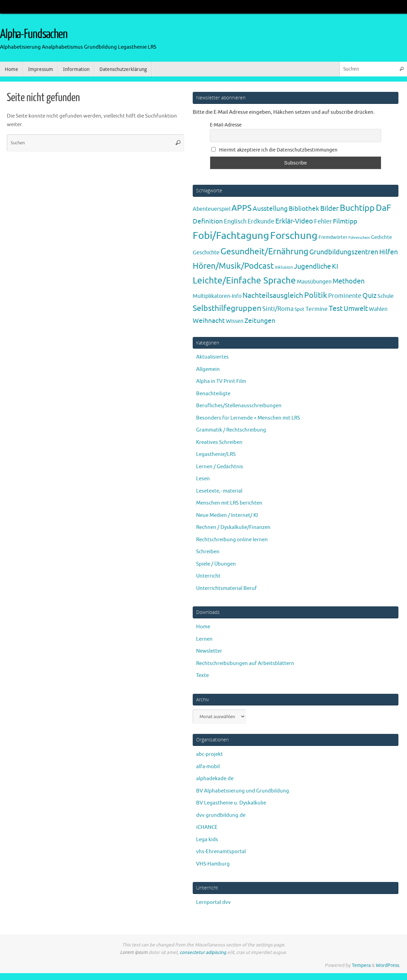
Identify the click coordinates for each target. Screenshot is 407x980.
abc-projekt (210, 754)
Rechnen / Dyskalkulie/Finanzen (233, 527)
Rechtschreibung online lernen (232, 540)
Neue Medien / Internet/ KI (227, 515)
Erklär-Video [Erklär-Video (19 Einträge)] (294, 221)
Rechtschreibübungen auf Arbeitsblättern (245, 663)
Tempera (361, 965)
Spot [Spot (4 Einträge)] (300, 309)
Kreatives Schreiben (219, 442)
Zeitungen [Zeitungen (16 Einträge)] (260, 321)
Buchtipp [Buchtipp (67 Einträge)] (357, 208)
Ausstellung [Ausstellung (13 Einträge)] (270, 209)
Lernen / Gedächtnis (220, 467)
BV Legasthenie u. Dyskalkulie (231, 803)
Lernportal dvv (213, 902)
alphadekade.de (215, 779)
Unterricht (208, 576)
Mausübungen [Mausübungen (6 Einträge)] (314, 282)
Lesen (203, 479)
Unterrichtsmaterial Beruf (226, 588)
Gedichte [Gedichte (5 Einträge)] (381, 237)
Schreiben (208, 552)
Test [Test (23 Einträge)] (336, 308)
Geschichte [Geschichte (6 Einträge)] (206, 253)
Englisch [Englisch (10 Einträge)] (235, 221)
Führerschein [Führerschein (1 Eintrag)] (359, 238)
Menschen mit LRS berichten (229, 503)
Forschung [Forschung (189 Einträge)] (294, 236)
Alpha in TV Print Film (221, 381)
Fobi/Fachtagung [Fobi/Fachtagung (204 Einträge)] (231, 236)
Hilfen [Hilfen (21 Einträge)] (388, 252)
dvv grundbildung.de (221, 815)
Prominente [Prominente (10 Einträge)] (345, 296)
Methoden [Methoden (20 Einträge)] (349, 281)
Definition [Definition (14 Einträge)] (208, 221)
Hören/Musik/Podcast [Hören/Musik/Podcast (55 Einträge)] (233, 266)
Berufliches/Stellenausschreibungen (239, 406)
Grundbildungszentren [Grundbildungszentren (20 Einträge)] (344, 252)
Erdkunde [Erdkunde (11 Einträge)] (261, 221)
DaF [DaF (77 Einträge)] (383, 208)
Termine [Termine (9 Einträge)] (317, 309)
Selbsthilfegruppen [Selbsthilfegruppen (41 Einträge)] (227, 308)
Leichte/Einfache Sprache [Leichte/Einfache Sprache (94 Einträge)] (244, 281)
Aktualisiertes (212, 357)
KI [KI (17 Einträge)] (335, 267)
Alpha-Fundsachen (34, 34)
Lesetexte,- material (219, 491)
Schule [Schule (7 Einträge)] (386, 296)
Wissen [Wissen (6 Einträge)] (235, 321)
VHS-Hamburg (213, 864)
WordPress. (388, 965)
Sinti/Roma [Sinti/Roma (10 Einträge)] (278, 309)
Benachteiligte (213, 394)
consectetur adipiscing (203, 952)
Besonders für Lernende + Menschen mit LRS (248, 418)
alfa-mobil (208, 767)
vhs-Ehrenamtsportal (221, 852)
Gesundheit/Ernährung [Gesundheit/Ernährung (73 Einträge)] (264, 252)
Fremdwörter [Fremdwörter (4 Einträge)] (333, 237)
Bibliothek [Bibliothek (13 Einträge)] (304, 209)
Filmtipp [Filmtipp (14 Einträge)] (345, 221)
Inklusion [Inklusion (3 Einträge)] (284, 267)
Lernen (204, 639)
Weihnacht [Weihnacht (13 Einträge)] (209, 321)
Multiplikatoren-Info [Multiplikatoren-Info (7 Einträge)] (217, 296)
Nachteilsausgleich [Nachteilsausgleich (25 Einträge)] (273, 295)
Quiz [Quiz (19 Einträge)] (369, 296)
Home (203, 627)
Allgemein (208, 369)
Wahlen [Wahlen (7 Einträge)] (378, 309)
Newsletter (209, 651)
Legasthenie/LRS (216, 454)
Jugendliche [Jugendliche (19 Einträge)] (312, 267)
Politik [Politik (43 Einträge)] (316, 295)
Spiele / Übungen (216, 564)
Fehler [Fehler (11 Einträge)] (323, 221)
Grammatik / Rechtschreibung (231, 430)
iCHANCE (207, 827)
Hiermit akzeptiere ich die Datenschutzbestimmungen (274, 150)
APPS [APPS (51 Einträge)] (242, 208)
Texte (202, 675)
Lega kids (207, 840)
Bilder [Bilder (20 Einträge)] (330, 209)
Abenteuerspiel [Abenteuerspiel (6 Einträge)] (212, 209)
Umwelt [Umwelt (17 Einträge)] (356, 309)
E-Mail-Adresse (226, 125)
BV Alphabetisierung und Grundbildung (243, 791)
